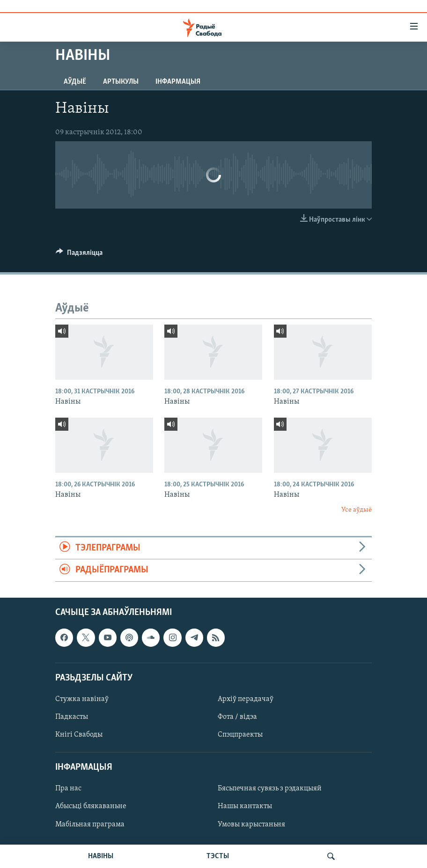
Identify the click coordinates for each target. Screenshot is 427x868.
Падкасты (72, 717)
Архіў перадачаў (246, 699)
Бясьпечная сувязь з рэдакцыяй (270, 788)
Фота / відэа (237, 717)
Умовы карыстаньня (251, 824)
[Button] (79, 255)
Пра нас (68, 788)
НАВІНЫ (101, 856)
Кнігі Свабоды (79, 735)
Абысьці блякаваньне (91, 806)
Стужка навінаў (82, 699)
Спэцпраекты (240, 735)
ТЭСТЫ (218, 856)
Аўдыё (75, 82)
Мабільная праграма (90, 824)
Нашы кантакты (245, 806)
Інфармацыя (178, 82)
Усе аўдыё (357, 510)
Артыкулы (121, 82)
